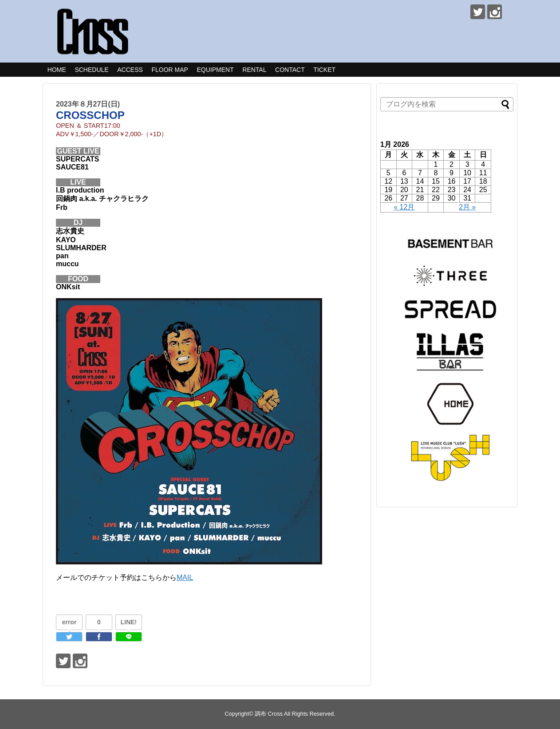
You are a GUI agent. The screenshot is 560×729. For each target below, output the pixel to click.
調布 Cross (269, 714)
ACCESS (130, 70)
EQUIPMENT (215, 70)
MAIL (185, 577)
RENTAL (254, 70)
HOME (57, 70)
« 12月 (404, 207)
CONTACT (290, 70)
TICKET (324, 70)
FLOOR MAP (170, 70)
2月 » (467, 207)
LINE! (129, 622)
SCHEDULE (91, 70)
